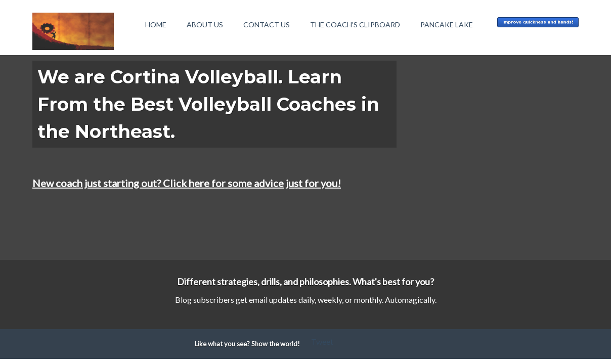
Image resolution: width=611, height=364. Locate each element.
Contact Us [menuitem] (267, 25)
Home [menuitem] (156, 25)
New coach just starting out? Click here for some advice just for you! (187, 183)
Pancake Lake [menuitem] (447, 25)
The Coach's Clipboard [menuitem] (355, 25)
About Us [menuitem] (205, 25)
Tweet (322, 342)
